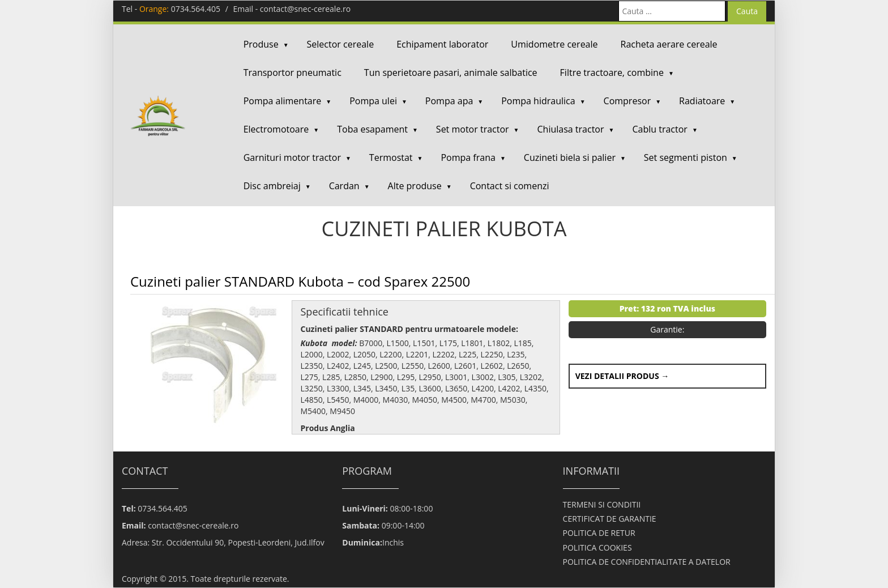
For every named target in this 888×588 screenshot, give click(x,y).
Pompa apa (449, 101)
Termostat (391, 157)
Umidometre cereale (554, 44)
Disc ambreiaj (272, 186)
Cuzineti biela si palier (570, 157)
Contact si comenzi (510, 186)
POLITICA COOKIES (597, 547)
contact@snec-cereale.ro (305, 9)
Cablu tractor (659, 129)
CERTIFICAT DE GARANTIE (610, 519)
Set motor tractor (473, 129)
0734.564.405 (196, 9)
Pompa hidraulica (538, 101)
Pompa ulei (373, 101)
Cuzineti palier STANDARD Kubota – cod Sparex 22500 (300, 281)
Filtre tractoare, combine (612, 73)
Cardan (344, 186)
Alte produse (415, 186)
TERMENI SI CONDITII (602, 504)
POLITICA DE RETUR (599, 533)
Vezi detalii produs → (622, 376)
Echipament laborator (442, 44)
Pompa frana (468, 157)
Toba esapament (372, 129)
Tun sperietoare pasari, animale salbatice (451, 73)
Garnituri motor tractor (292, 157)
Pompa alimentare (283, 101)
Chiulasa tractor (571, 129)
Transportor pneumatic (293, 73)
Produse (261, 44)
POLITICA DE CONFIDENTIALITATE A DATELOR (647, 562)
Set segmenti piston (686, 157)
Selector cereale (341, 44)
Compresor (627, 101)
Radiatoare (702, 101)
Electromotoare (276, 129)
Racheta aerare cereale (669, 44)
